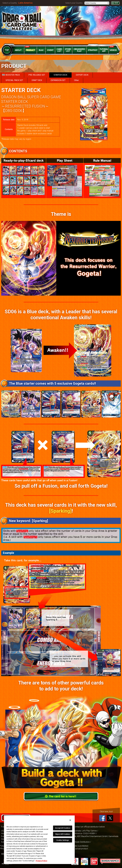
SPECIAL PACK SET (14, 80)
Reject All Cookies (63, 834)
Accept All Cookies (63, 828)
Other (76, 80)
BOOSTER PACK (11, 75)
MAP (116, 3)
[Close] (70, 820)
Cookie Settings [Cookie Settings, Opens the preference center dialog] (63, 840)
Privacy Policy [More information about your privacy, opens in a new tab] (41, 861)
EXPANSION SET (58, 80)
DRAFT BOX (37, 80)
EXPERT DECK (82, 75)
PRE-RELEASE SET (37, 75)
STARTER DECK (60, 75)
